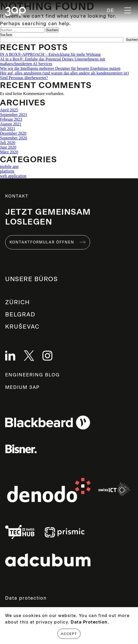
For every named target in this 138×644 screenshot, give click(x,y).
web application (13, 176)
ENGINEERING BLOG (32, 375)
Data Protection (89, 622)
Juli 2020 (8, 143)
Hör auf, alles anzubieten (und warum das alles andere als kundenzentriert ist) (64, 73)
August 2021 (11, 124)
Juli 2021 (8, 129)
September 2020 (13, 138)
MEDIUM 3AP (22, 387)
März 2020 (9, 152)
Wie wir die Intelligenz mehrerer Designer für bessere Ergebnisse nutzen (60, 68)
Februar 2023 (11, 119)
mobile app (9, 167)
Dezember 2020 (13, 133)
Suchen (6, 35)
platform (7, 171)
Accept (69, 634)
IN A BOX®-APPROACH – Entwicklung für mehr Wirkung (50, 54)
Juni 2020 (8, 147)
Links (48, 423)
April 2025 (9, 110)
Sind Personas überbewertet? (24, 78)
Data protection (26, 598)
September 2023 (13, 115)
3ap (16, 12)
